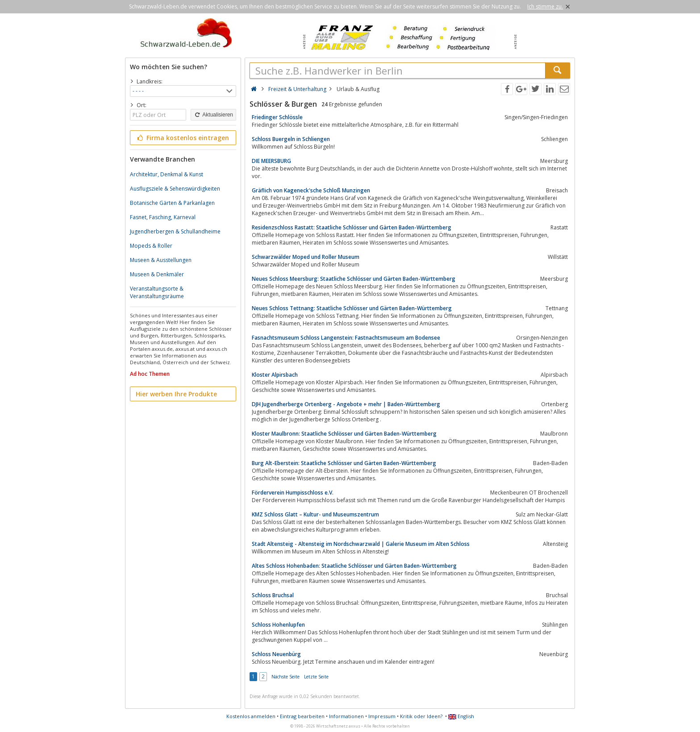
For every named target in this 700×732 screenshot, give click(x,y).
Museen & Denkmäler (157, 274)
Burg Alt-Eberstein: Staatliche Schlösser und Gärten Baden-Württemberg (344, 463)
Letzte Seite (316, 677)
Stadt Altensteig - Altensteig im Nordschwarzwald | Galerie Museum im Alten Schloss (361, 544)
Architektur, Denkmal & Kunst (167, 174)
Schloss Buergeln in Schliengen (291, 139)
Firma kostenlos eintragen (182, 138)
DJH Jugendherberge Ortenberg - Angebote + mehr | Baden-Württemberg (346, 404)
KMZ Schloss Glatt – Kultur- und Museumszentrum (315, 514)
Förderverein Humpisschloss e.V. (293, 493)
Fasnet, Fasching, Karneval (163, 217)
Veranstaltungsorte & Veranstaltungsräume (157, 292)
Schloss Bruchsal (273, 595)
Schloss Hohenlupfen (278, 625)
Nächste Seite (285, 677)
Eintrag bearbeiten (302, 716)
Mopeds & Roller (151, 246)
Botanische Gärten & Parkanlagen (172, 203)
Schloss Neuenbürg (276, 654)
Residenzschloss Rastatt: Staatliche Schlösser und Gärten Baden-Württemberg (352, 227)
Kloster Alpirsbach (275, 375)
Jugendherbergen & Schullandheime (175, 231)
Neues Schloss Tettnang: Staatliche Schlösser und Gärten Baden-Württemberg (352, 308)
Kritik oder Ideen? (421, 716)
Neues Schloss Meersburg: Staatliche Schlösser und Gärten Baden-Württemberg (354, 279)
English (461, 716)
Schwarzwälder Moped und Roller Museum (306, 257)
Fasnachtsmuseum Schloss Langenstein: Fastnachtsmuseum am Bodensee (346, 338)
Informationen (346, 716)
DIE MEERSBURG (271, 161)
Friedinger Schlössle (277, 117)
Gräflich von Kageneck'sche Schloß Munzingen (311, 190)
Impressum (382, 716)
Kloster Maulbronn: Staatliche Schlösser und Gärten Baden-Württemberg (344, 434)
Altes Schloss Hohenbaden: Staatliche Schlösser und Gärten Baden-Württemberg (354, 566)
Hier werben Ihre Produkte (176, 394)
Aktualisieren (213, 115)
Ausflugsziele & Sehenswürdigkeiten (175, 189)
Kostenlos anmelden (251, 716)
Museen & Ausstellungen (161, 260)
